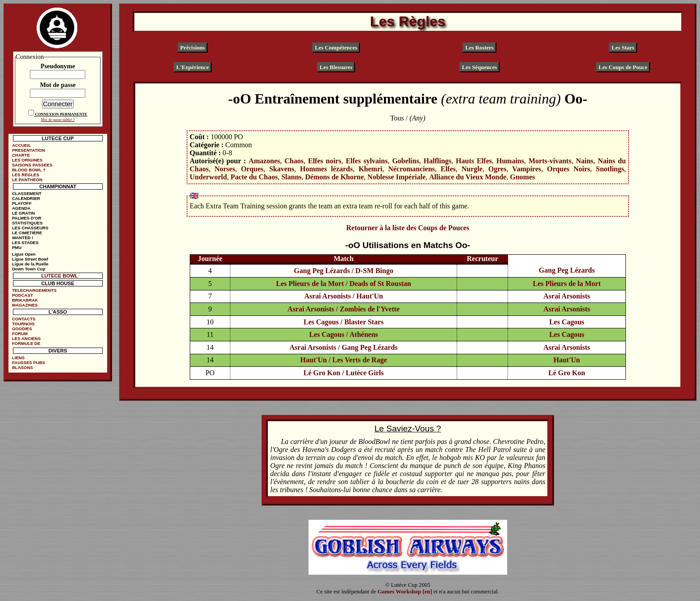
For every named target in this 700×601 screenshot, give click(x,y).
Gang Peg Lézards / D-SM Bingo (344, 271)
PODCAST (23, 295)
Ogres (498, 169)
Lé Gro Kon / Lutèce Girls (344, 373)
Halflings (437, 161)
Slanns (291, 177)
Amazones (264, 161)
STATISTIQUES (27, 223)
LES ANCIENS (26, 338)
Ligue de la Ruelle (30, 264)
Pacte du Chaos (254, 177)
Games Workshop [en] (405, 592)
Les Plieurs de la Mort (567, 284)
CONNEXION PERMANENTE (61, 114)
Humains (510, 161)
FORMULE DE (26, 343)
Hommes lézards (326, 169)
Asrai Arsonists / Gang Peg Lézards (344, 347)
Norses (225, 169)
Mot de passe (58, 85)
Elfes (448, 169)
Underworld (208, 177)
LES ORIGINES (27, 160)
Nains (585, 161)
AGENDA (21, 208)
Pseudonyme (58, 66)
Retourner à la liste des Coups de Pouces (408, 228)
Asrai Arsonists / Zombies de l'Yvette (344, 309)
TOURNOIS (23, 324)
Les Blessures (336, 67)
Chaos (294, 161)
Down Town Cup (29, 269)
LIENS (18, 358)
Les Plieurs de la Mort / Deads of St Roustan (344, 284)
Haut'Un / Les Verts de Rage (344, 360)
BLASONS (23, 367)
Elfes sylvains (367, 161)
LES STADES (25, 242)
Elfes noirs (325, 161)
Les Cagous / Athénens (344, 334)
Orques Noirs (569, 169)
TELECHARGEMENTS (34, 290)
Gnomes (522, 177)
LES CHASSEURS (30, 228)
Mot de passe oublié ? (58, 120)
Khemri (370, 169)
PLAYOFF (22, 203)
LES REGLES (26, 175)
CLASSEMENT (27, 193)
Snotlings (610, 169)
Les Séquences (480, 67)
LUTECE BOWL (59, 276)
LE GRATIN (23, 213)
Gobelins (405, 161)
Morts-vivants (550, 161)
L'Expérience (193, 67)
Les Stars (623, 47)
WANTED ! (23, 238)
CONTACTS (24, 319)
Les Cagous (567, 322)
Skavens (282, 169)
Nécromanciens (411, 169)
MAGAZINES (25, 305)
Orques (252, 169)
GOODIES (22, 329)
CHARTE (21, 155)
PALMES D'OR (27, 218)
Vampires (527, 169)
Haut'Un (567, 360)
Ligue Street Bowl (30, 259)
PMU (17, 247)
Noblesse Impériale (396, 177)
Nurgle (472, 169)
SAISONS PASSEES (32, 165)
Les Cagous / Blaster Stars (344, 322)
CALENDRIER (26, 198)
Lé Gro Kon (567, 373)
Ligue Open (24, 254)
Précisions (193, 47)
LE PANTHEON (27, 180)
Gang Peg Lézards (567, 270)
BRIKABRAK (25, 300)
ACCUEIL (22, 145)
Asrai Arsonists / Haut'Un (343, 296)
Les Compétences (336, 47)
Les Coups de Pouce (623, 67)
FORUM (20, 334)
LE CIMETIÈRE (27, 233)
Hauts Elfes (474, 161)
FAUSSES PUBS (29, 363)
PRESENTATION (29, 150)
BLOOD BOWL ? (29, 170)
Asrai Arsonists (567, 296)
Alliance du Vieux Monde (468, 177)
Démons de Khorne (335, 177)
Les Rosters (479, 47)
